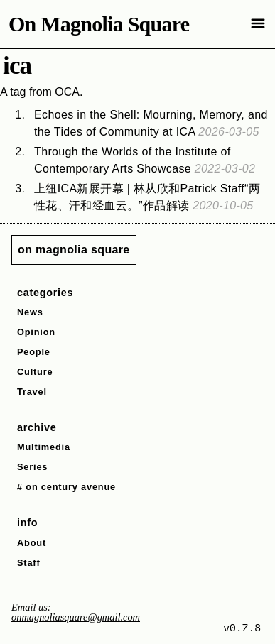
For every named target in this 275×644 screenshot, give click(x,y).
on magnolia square (74, 250)
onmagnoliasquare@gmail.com (76, 617)
